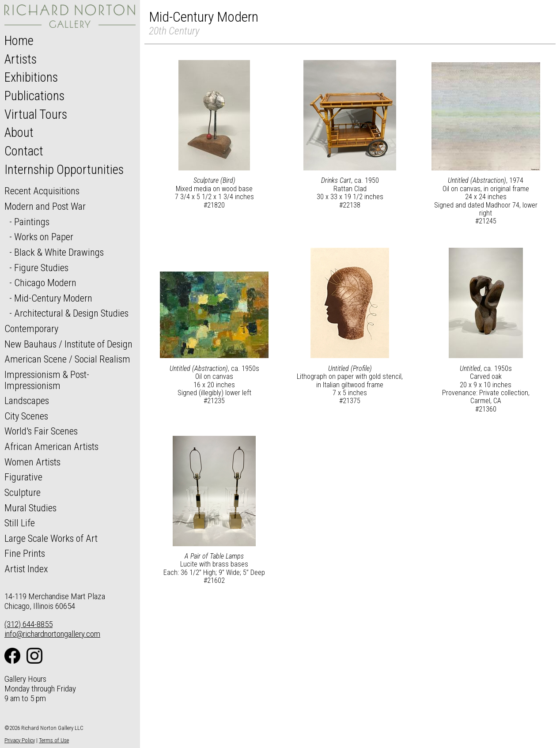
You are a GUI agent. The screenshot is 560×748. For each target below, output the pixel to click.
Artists (21, 59)
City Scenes (26, 416)
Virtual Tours (36, 114)
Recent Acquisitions (42, 191)
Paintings (32, 222)
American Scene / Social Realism (67, 359)
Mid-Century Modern (53, 298)
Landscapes (27, 400)
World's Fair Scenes (41, 431)
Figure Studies (41, 268)
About (19, 132)
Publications (34, 96)
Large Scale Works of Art (51, 538)
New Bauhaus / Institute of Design (68, 344)
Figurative (23, 477)
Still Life (20, 523)
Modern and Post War (45, 206)
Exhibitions (31, 77)
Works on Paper (44, 237)
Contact (24, 151)
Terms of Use (54, 740)
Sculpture (23, 492)
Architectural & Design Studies (71, 313)
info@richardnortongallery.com (52, 634)
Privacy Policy (20, 740)
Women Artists (32, 462)
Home (19, 41)
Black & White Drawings (59, 252)
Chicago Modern (45, 283)
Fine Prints (25, 553)
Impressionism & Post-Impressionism (47, 380)
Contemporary (31, 329)
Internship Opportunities (64, 170)
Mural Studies (30, 508)
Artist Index (26, 569)
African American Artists (51, 446)
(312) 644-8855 (28, 624)
